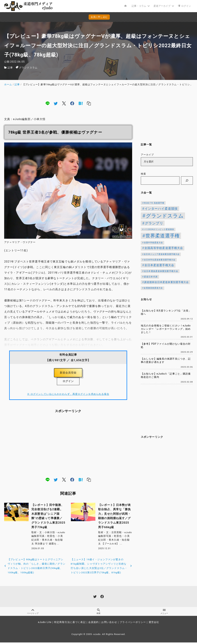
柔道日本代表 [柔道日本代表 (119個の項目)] (151, 277)
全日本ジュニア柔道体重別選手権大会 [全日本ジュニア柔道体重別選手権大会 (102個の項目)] (162, 254)
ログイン (68, 382)
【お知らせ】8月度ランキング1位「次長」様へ (166, 312)
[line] (48, 103)
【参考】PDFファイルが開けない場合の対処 (166, 346)
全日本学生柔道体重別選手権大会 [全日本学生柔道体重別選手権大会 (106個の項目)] (160, 260)
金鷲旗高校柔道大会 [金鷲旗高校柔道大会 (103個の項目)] (153, 288)
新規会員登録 (68, 373)
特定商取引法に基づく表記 (70, 624)
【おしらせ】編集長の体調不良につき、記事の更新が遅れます (166, 360)
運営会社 (154, 624)
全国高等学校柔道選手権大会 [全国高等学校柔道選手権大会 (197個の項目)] (164, 248)
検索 (143, 174)
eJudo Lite (45, 624)
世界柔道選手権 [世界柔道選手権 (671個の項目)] (163, 236)
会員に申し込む (99, 17)
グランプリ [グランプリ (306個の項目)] (154, 223)
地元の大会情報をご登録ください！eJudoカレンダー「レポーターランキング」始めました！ (166, 329)
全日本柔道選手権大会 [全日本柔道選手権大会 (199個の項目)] (159, 265)
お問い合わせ (109, 624)
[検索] (187, 181)
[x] (64, 103)
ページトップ (33, 613)
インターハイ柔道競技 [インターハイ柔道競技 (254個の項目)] (161, 209)
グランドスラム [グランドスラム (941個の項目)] (165, 216)
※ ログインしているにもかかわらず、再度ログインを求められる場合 (68, 395)
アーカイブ (147, 155)
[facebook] (72, 103)
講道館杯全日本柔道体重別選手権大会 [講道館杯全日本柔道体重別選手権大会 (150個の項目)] (166, 282)
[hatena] (81, 103)
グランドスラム (28, 68)
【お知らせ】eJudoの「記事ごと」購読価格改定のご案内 (166, 375)
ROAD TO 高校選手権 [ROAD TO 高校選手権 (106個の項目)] (154, 203)
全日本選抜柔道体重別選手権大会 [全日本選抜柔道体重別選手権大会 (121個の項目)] (161, 271)
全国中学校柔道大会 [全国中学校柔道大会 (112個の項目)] (153, 243)
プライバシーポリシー (133, 624)
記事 (10, 68)
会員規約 (93, 624)
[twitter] (56, 103)
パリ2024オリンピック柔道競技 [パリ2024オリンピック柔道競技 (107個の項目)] (159, 229)
